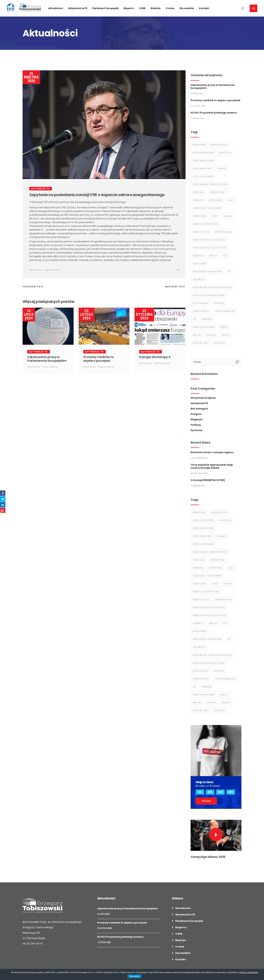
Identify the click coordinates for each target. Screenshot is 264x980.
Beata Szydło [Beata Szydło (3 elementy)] (220, 145)
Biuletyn (181, 940)
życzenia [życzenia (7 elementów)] (220, 343)
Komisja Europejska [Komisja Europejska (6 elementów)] (206, 224)
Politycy (196, 425)
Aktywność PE (41, 189)
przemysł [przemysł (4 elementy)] (199, 280)
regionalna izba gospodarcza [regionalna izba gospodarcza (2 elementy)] (212, 287)
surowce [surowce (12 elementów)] (219, 303)
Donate (206, 801)
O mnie (180, 947)
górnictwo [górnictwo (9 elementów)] (200, 216)
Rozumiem (135, 976)
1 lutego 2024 (197, 118)
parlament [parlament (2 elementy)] (200, 264)
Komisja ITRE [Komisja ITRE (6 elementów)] (201, 232)
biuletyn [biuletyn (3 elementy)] (225, 153)
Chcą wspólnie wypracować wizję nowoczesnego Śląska (212, 466)
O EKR (179, 934)
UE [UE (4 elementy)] (195, 319)
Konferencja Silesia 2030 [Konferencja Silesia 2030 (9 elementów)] (209, 248)
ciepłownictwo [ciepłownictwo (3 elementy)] (202, 169)
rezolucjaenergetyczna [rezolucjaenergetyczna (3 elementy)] (209, 295)
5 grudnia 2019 (198, 486)
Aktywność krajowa (203, 398)
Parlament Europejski (189, 921)
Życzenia (196, 430)
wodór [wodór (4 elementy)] (197, 335)
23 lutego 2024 (87, 314)
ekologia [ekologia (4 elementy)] (199, 192)
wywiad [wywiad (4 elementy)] (211, 335)
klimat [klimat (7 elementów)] (228, 216)
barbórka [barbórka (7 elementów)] (199, 145)
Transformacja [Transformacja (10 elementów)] (225, 311)
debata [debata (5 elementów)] (222, 169)
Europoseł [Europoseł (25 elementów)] (216, 200)
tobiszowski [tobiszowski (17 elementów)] (201, 311)
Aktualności (183, 908)
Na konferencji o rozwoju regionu (212, 452)
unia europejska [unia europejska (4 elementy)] (204, 327)
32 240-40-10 (35, 944)
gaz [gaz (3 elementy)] (231, 200)
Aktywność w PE (185, 915)
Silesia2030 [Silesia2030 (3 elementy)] (200, 303)
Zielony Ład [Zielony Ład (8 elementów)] (201, 343)
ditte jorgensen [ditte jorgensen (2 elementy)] (204, 176)
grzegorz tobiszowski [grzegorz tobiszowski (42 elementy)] (207, 208)
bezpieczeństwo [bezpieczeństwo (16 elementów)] (203, 153)
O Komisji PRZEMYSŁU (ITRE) (208, 480)
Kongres (196, 414)
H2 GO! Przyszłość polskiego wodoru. (214, 113)
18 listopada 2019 (199, 458)
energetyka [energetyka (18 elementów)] (218, 192)
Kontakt (181, 959)
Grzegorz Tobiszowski (45, 270)
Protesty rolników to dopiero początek (99, 359)
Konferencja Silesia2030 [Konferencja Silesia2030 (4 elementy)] (209, 240)
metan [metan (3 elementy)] (213, 256)
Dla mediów (183, 953)
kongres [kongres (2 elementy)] (198, 256)
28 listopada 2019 (199, 473)
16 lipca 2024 (29, 314)
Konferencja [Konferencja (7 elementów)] (223, 232)
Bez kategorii (199, 409)
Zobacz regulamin (249, 972)
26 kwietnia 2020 (31, 77)
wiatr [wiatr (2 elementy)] (224, 327)
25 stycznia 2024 (144, 314)
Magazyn (196, 419)
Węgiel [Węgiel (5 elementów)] (226, 335)
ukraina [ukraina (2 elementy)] (207, 319)
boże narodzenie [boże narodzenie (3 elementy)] (204, 161)
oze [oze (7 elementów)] (226, 256)
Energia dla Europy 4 (155, 357)
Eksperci (181, 927)
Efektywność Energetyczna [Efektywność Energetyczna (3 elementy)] (210, 184)
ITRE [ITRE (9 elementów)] (215, 216)
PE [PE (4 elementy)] (229, 272)
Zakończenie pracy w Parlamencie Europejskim (47, 359)
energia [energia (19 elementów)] (198, 200)
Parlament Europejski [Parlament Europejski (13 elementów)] (207, 272)
